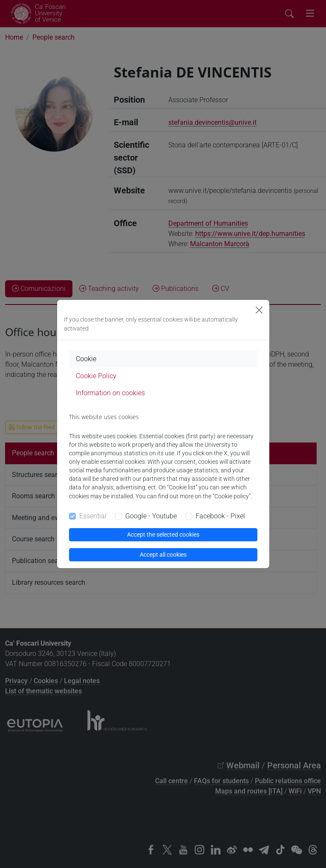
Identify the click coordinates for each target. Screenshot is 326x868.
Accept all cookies (163, 555)
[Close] (259, 310)
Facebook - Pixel (220, 516)
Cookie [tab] (86, 359)
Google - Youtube (151, 516)
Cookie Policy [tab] (96, 376)
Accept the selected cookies (163, 535)
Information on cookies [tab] (110, 393)
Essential (93, 516)
